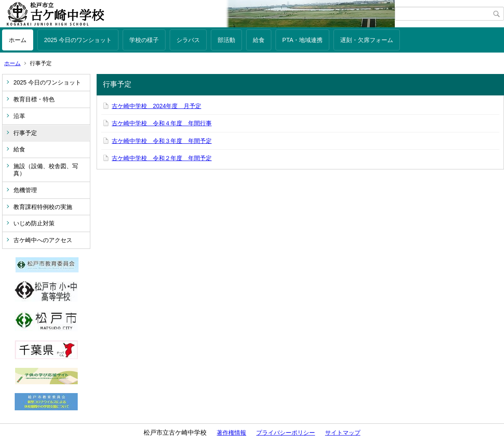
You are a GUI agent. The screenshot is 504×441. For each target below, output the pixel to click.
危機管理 (25, 190)
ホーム (18, 40)
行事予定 (25, 133)
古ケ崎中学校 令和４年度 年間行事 (162, 123)
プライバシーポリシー (286, 433)
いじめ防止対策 (34, 223)
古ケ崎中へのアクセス (43, 240)
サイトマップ (343, 433)
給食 (259, 40)
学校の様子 (144, 40)
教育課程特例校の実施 (43, 207)
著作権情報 (231, 433)
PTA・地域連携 (302, 40)
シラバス (188, 40)
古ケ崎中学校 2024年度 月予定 (156, 106)
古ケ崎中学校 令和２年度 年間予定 (162, 158)
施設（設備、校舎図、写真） (46, 170)
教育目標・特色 (34, 99)
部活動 (226, 40)
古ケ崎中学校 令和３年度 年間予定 (162, 141)
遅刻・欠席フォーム (367, 40)
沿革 (19, 116)
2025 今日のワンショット (78, 40)
